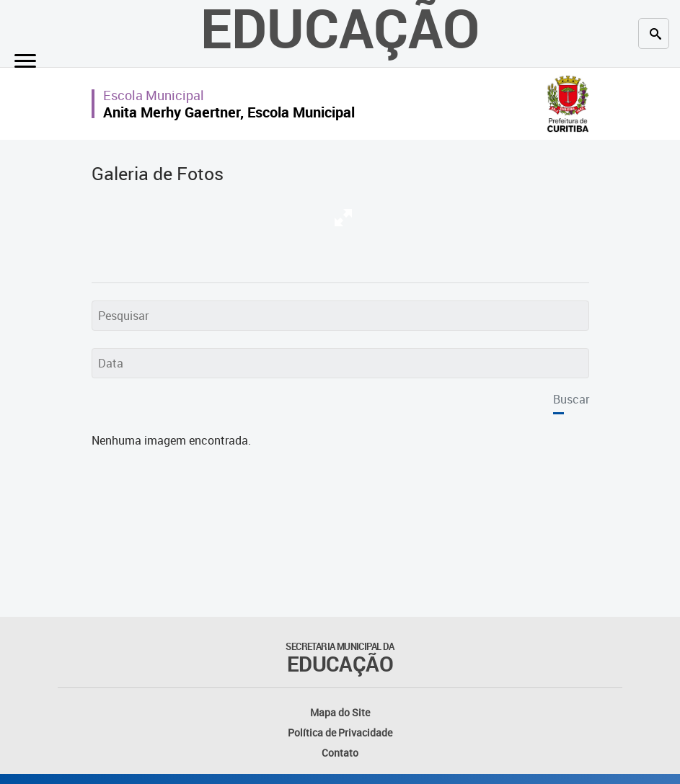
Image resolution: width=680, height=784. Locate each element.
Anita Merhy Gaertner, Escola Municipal (229, 112)
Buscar (571, 399)
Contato (340, 753)
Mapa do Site (340, 712)
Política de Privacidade (340, 732)
